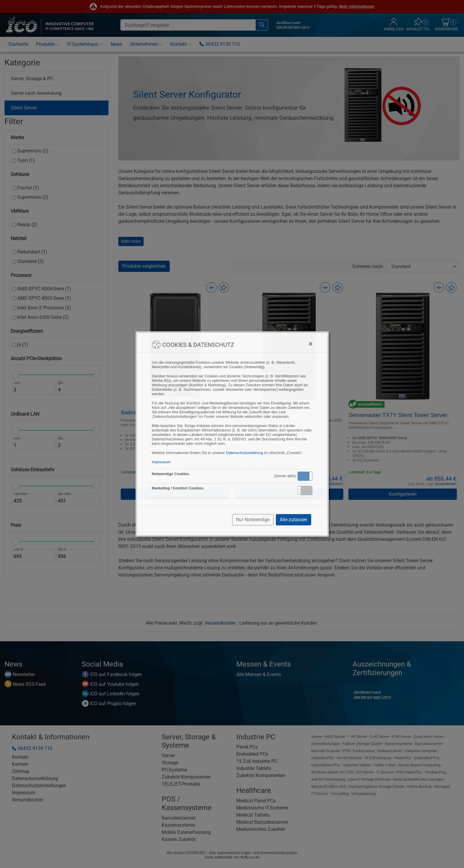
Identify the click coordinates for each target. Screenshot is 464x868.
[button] (305, 476)
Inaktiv (307, 490)
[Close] (310, 344)
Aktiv (305, 476)
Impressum (161, 462)
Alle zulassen (294, 520)
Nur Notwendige (253, 520)
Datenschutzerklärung (245, 453)
